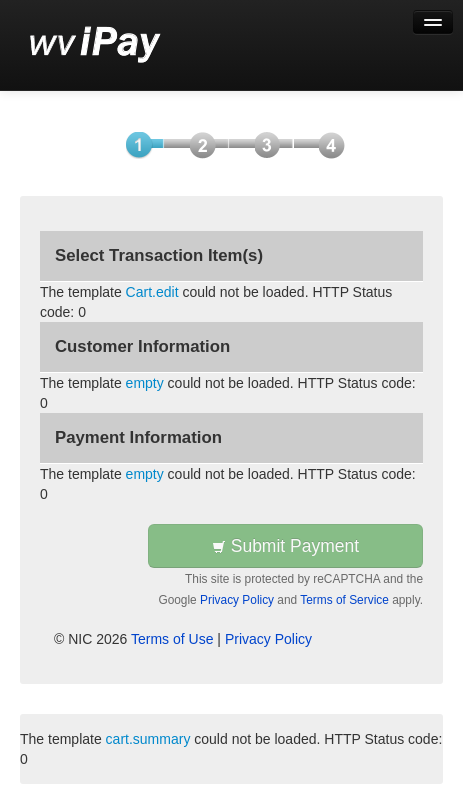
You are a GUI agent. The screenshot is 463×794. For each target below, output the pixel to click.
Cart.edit (152, 292)
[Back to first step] (95, 45)
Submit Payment (285, 546)
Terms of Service (344, 600)
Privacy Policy (237, 600)
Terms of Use (172, 639)
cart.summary (148, 739)
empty (145, 383)
